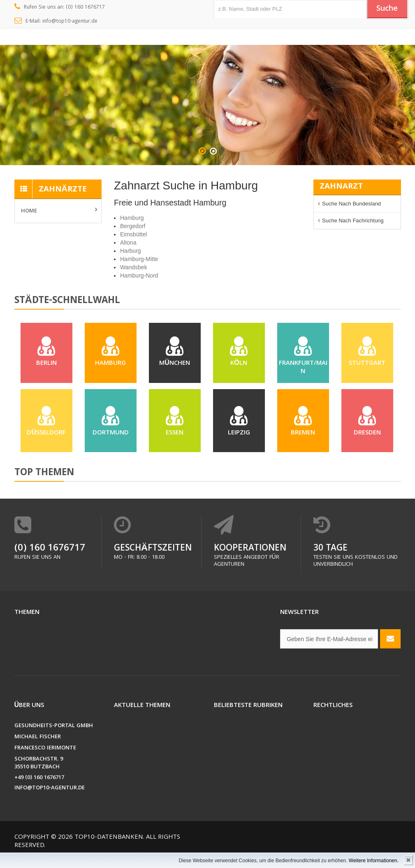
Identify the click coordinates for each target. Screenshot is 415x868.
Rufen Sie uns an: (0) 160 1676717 (60, 7)
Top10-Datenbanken (109, 847)
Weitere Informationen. (374, 861)
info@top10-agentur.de (50, 798)
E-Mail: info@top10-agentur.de (56, 21)
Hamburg (132, 218)
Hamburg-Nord (139, 275)
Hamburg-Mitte (139, 259)
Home (29, 211)
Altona (128, 243)
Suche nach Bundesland (351, 204)
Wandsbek (134, 267)
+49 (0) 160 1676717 (39, 788)
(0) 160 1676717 (50, 559)
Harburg (131, 251)
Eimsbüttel (133, 234)
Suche (386, 9)
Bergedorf (133, 226)
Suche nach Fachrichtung (353, 220)
